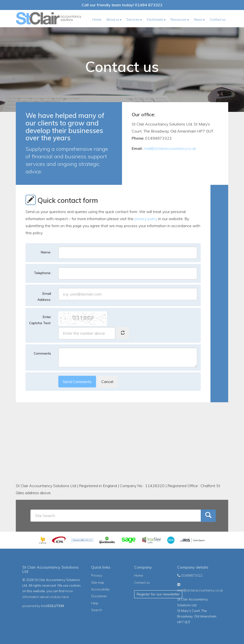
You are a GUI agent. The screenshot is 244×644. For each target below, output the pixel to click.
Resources (180, 19)
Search (97, 610)
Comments (42, 353)
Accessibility (100, 589)
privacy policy (146, 219)
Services (134, 19)
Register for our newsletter (158, 594)
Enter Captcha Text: (40, 320)
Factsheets (156, 19)
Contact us (218, 19)
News (199, 19)
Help (95, 603)
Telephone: (42, 273)
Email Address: (44, 297)
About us (114, 19)
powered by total (43, 606)
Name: (46, 252)
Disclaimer (99, 596)
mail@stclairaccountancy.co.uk (170, 148)
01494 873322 (149, 5)
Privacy (97, 575)
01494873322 (190, 575)
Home (97, 19)
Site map (98, 582)
